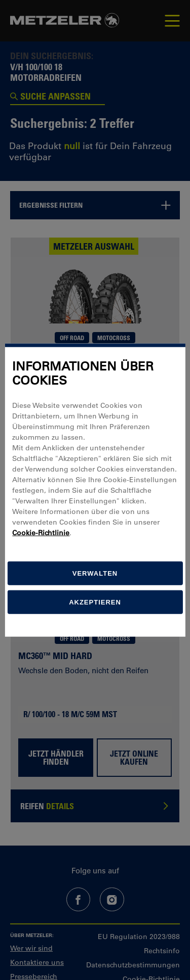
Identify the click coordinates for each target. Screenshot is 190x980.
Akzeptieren (95, 602)
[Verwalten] (95, 573)
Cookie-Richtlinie (41, 533)
